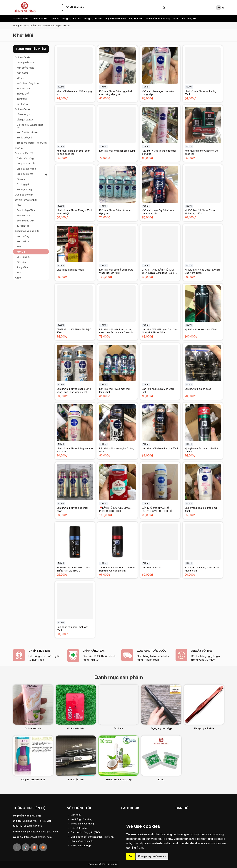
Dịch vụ (55, 18)
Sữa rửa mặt (23, 88)
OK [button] (131, 856)
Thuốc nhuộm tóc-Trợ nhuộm (32, 143)
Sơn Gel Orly (23, 215)
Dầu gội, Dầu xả (25, 120)
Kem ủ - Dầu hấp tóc (27, 132)
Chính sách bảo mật (80, 841)
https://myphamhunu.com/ (38, 837)
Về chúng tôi (189, 18)
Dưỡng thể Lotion (25, 63)
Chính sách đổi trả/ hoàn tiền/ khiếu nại (91, 837)
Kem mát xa (23, 241)
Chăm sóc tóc (40, 18)
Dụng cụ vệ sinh (93, 18)
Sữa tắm (21, 262)
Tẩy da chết (23, 94)
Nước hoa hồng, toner (28, 83)
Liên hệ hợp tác (78, 828)
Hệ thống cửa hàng (80, 819)
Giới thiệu (75, 815)
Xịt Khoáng (22, 104)
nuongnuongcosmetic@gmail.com (40, 832)
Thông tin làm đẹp (79, 845)
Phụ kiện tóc (136, 18)
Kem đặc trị (22, 73)
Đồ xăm (21, 179)
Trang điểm (22, 267)
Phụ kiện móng (24, 189)
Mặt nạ (20, 78)
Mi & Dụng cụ (23, 257)
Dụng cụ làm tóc (32, 174)
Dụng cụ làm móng (26, 169)
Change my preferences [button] (152, 856)
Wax (19, 273)
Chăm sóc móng (25, 158)
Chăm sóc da (21, 18)
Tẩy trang (22, 99)
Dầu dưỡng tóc (24, 114)
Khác (176, 18)
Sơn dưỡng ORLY (26, 210)
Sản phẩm (30, 26)
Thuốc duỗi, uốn (25, 138)
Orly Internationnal (115, 18)
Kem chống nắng (25, 68)
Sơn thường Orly (25, 221)
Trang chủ (18, 26)
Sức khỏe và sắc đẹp (158, 18)
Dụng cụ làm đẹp (72, 18)
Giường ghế (23, 184)
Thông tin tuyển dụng (81, 824)
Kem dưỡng (23, 236)
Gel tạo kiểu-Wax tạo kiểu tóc (30, 126)
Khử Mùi (66, 26)
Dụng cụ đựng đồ (26, 164)
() (220, 8)
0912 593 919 (34, 826)
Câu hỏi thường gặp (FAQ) (84, 832)
